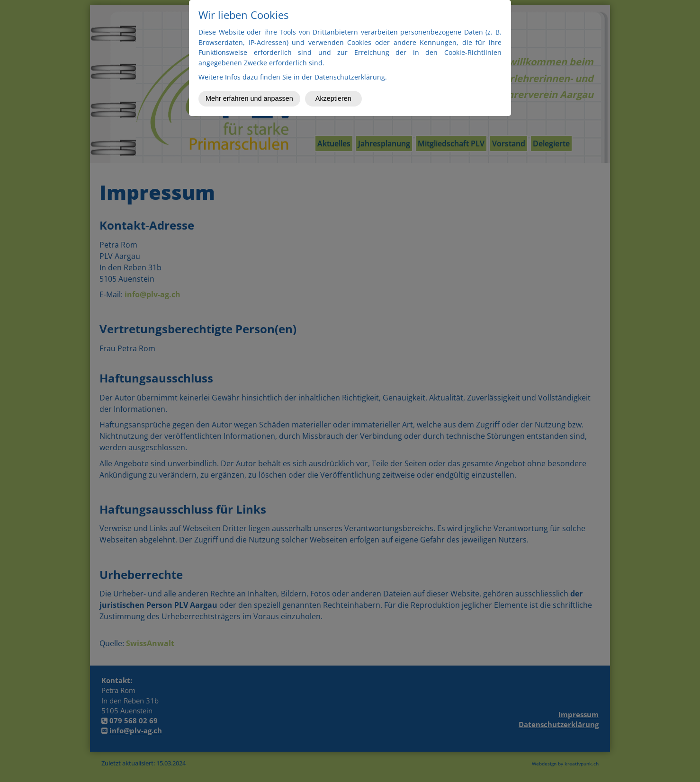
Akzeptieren (333, 98)
